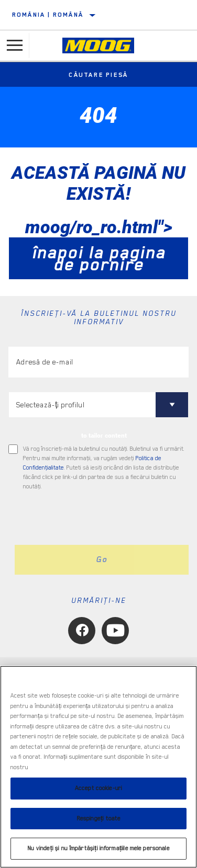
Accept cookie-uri (98, 788)
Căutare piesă (98, 75)
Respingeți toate (98, 819)
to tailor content (104, 436)
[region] (98, 767)
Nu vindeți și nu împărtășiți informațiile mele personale (98, 848)
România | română (48, 15)
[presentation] (96, 518)
